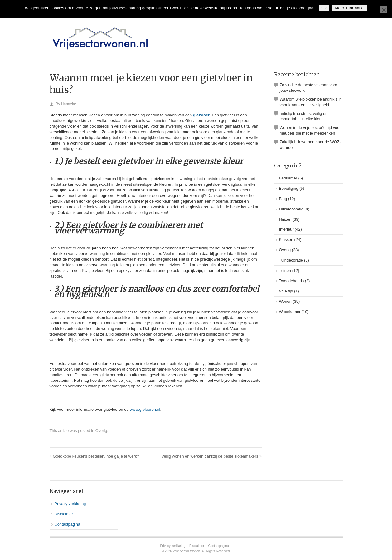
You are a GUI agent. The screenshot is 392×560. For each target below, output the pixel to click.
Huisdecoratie (291, 209)
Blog (283, 199)
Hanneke (69, 104)
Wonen (285, 301)
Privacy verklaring (70, 504)
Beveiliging (289, 188)
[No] (384, 10)
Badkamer (288, 178)
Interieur (286, 229)
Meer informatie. (350, 8)
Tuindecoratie (291, 260)
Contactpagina (68, 524)
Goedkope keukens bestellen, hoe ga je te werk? (94, 456)
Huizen (285, 219)
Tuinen (285, 270)
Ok (324, 8)
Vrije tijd (286, 291)
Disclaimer (64, 514)
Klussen (286, 240)
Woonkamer (290, 312)
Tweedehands (292, 281)
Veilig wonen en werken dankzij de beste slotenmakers (212, 456)
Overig (101, 431)
